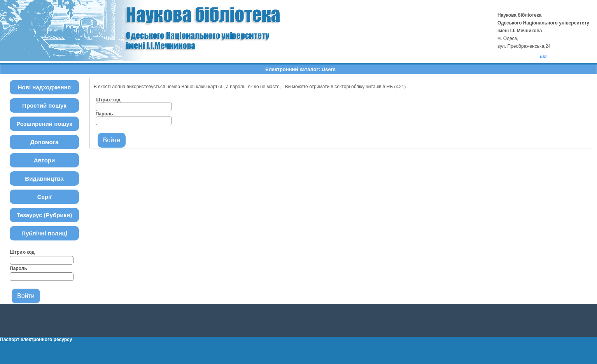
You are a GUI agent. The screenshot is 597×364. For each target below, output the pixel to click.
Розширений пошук (44, 124)
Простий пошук (44, 105)
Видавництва (44, 179)
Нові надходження (45, 87)
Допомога (45, 142)
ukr (544, 57)
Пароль (18, 268)
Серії (45, 197)
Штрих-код (22, 252)
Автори (45, 160)
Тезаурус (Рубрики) (45, 215)
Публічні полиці (44, 233)
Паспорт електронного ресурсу (36, 340)
